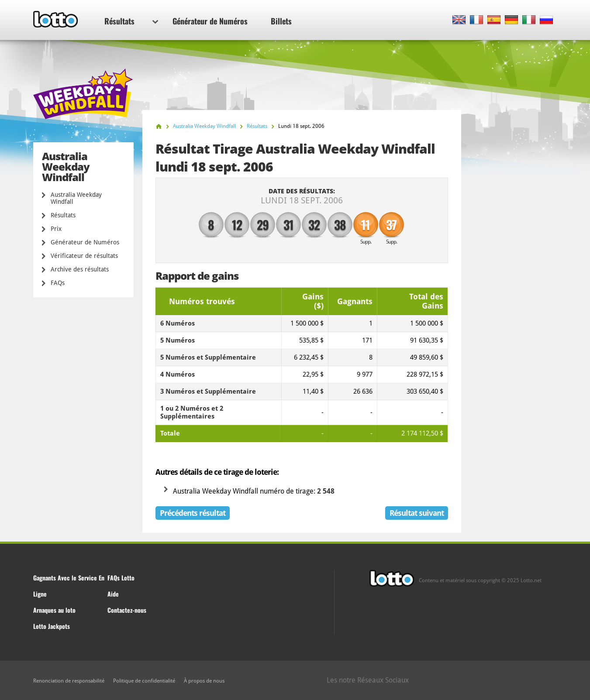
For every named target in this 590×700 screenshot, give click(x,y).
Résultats (131, 21)
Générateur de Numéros (210, 21)
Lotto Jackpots (52, 626)
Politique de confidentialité (144, 681)
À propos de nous (204, 681)
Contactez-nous (127, 610)
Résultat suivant (417, 513)
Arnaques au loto (54, 610)
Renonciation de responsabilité (69, 681)
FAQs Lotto (121, 578)
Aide (113, 594)
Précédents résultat (193, 513)
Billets (281, 21)
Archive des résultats (80, 269)
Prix (56, 229)
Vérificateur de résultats (84, 256)
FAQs (58, 283)
